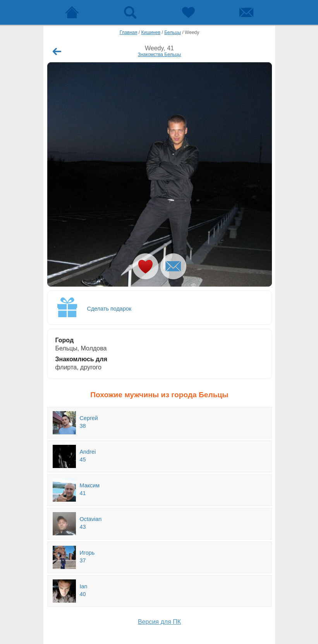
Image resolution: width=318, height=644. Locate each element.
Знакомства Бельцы (160, 55)
